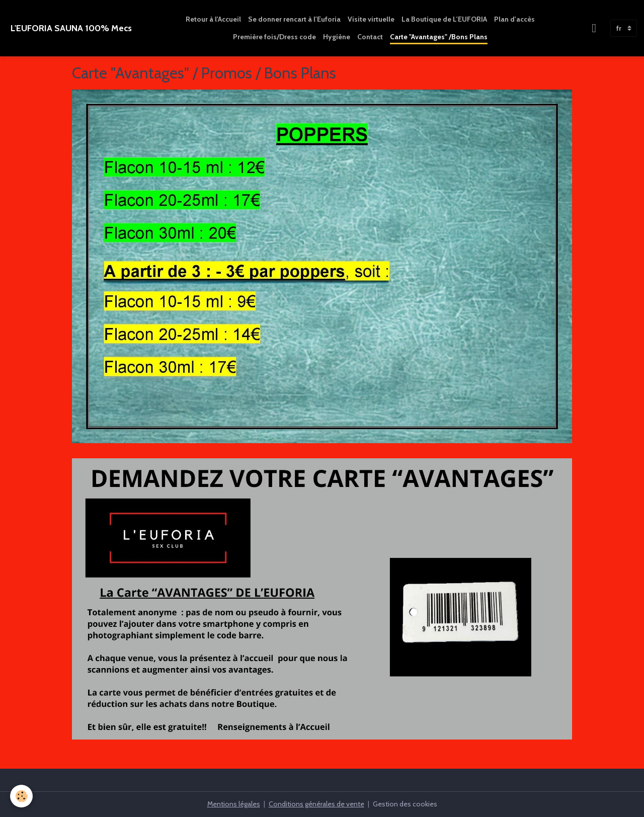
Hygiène (337, 37)
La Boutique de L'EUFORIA (444, 19)
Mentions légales (234, 804)
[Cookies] (21, 796)
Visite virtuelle (371, 19)
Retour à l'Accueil (213, 19)
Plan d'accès (514, 19)
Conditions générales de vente (316, 804)
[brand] (71, 28)
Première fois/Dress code (274, 37)
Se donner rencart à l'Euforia (294, 19)
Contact (370, 37)
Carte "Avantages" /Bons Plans (439, 37)
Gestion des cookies (405, 804)
